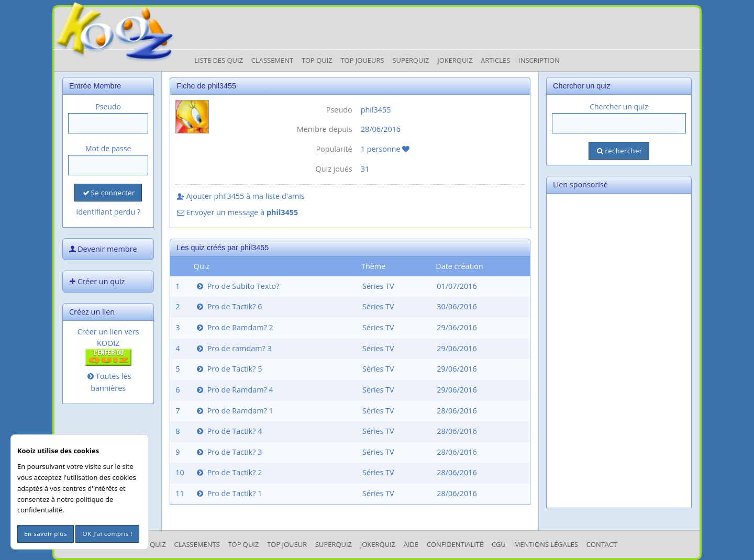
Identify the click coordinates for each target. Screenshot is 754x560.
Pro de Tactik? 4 (229, 431)
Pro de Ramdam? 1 (234, 411)
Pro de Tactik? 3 (229, 452)
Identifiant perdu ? (108, 212)
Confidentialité (455, 544)
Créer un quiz (96, 281)
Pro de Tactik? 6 (229, 306)
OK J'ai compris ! (107, 534)
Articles (495, 60)
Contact (602, 544)
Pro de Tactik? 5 (229, 369)
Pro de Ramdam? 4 (234, 390)
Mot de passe (108, 148)
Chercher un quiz (619, 107)
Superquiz (411, 60)
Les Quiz (152, 544)
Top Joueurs (362, 60)
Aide (411, 544)
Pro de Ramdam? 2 (234, 327)
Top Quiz (317, 60)
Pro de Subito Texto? (237, 286)
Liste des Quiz (219, 60)
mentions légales (546, 544)
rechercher (619, 151)
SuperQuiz (334, 544)
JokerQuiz (455, 60)
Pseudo (108, 107)
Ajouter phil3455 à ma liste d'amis (240, 196)
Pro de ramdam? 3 (233, 348)
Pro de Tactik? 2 (229, 472)
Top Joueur (287, 544)
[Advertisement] (619, 351)
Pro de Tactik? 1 (229, 493)
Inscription (539, 60)
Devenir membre (102, 249)
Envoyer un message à (237, 212)
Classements (197, 544)
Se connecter (108, 193)
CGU (499, 544)
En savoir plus (46, 534)
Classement (272, 60)
